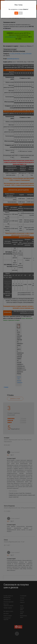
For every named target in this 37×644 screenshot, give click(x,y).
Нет (20, 13)
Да (16, 13)
